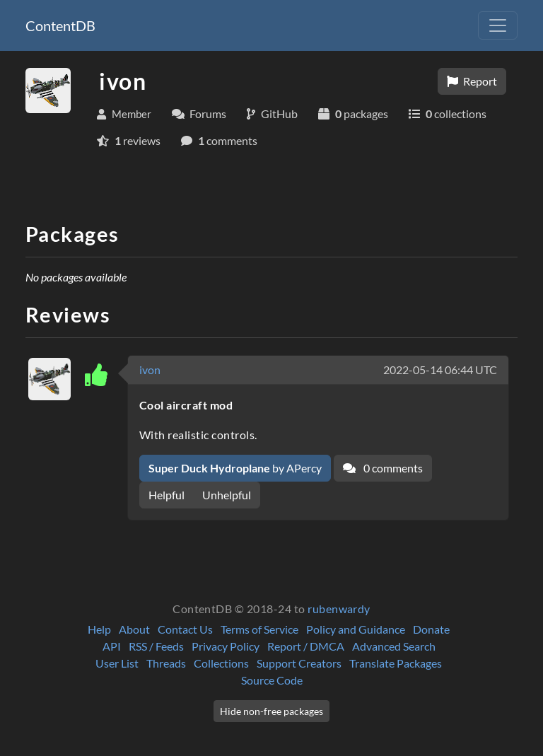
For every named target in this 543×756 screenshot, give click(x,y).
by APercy (235, 468)
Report (472, 81)
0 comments (383, 468)
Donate (431, 629)
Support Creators (299, 663)
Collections (221, 663)
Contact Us (185, 629)
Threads (166, 663)
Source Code (272, 680)
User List (117, 663)
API (112, 646)
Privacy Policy (226, 646)
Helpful (167, 495)
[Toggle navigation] (498, 25)
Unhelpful (227, 495)
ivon (150, 370)
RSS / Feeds (156, 646)
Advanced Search (394, 646)
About (134, 629)
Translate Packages (396, 663)
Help (99, 629)
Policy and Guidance (356, 629)
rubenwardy (339, 609)
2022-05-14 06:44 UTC (440, 370)
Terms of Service (259, 629)
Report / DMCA (306, 646)
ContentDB (60, 25)
